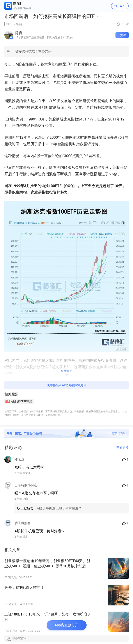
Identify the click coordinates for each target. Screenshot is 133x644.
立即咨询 (119, 433)
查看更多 (122, 448)
